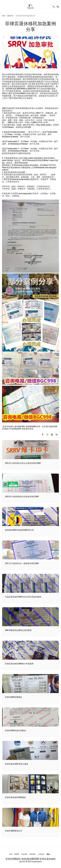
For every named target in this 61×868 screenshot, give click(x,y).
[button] (3, 7)
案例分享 (10, 16)
